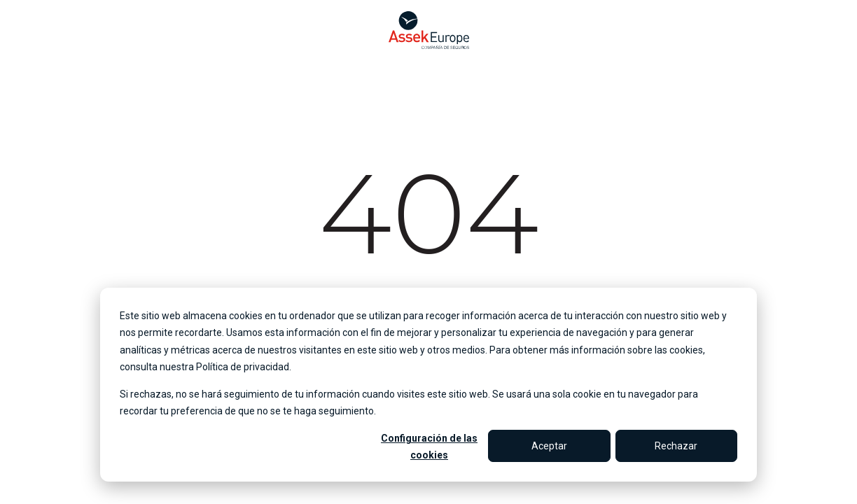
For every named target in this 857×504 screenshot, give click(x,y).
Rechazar (676, 446)
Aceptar (549, 446)
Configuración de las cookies (429, 447)
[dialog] (428, 385)
